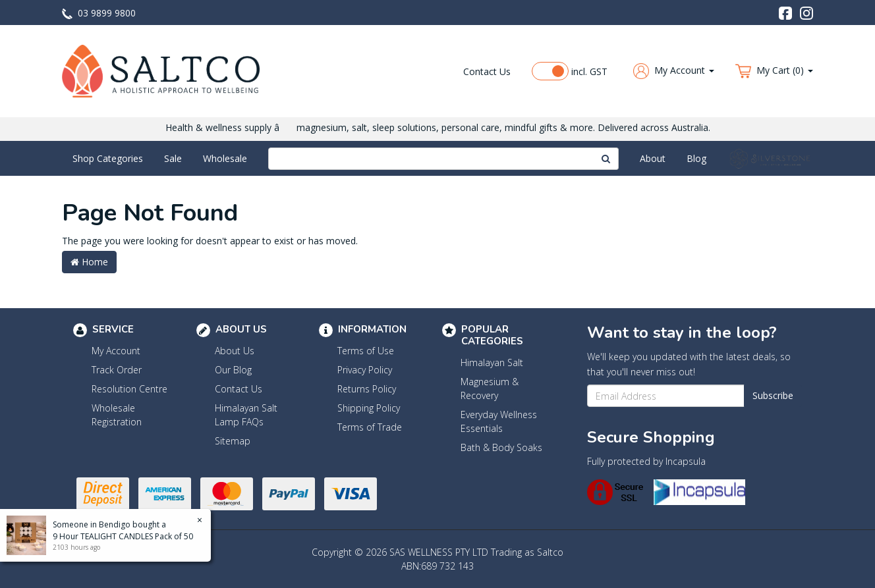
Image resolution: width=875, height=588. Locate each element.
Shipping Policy (369, 408)
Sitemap (233, 441)
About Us (235, 351)
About (653, 158)
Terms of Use (366, 351)
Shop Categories (108, 158)
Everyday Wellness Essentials (499, 421)
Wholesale (225, 158)
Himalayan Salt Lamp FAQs (246, 415)
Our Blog (233, 370)
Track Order (117, 370)
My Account (116, 351)
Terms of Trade (370, 427)
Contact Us (487, 71)
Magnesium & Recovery (490, 388)
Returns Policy (367, 389)
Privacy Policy (365, 370)
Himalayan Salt (492, 362)
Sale (173, 158)
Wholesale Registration (117, 415)
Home (89, 262)
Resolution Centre (129, 389)
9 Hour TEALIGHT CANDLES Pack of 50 (122, 536)
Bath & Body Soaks (501, 447)
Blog (696, 158)
